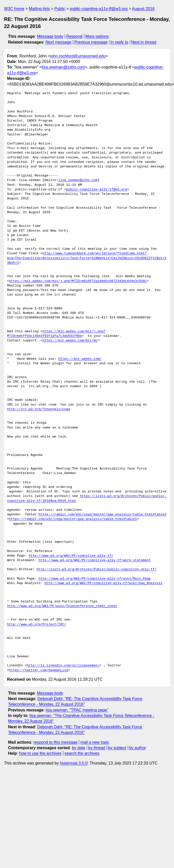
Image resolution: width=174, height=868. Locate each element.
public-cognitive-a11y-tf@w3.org (99, 9)
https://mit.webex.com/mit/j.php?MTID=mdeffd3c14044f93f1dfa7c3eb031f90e (56, 334)
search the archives (82, 753)
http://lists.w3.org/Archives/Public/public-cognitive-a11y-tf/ (97, 569)
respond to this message (55, 742)
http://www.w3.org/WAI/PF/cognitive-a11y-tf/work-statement (95, 560)
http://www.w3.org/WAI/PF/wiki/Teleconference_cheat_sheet (62, 606)
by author (138, 748)
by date (78, 748)
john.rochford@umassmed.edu (78, 56)
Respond (74, 36)
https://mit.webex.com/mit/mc (70, 341)
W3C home (14, 9)
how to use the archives (40, 753)
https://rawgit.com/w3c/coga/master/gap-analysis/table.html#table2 (103, 515)
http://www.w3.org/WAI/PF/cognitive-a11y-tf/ (71, 556)
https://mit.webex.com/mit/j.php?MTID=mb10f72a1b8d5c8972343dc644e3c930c (78, 281)
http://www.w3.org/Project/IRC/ (37, 625)
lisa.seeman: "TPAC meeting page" (77, 710)
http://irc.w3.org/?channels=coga (39, 409)
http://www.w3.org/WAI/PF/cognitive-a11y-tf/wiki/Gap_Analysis (103, 583)
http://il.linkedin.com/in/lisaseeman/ (63, 666)
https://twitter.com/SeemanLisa (39, 670)
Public (60, 9)
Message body (50, 36)
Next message (59, 42)
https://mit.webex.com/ (80, 359)
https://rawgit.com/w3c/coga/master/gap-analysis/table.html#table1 (73, 519)
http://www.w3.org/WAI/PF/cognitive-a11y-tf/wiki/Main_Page (95, 579)
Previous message (91, 42)
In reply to (119, 42)
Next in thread (144, 42)
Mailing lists (39, 9)
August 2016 (143, 9)
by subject (117, 748)
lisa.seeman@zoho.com (63, 67)
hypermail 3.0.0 (74, 763)
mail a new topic (95, 742)
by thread (97, 748)
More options (97, 36)
